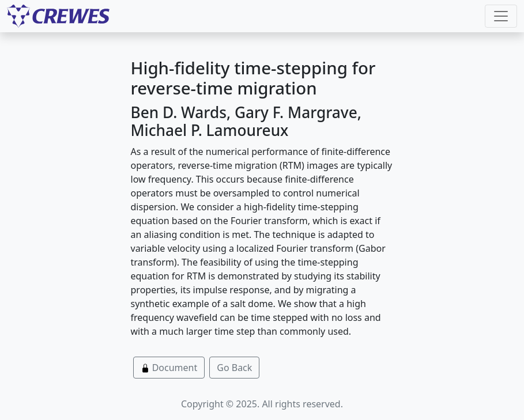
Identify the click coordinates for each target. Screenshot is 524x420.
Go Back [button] (234, 368)
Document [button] (169, 368)
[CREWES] (58, 16)
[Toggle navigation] (501, 16)
